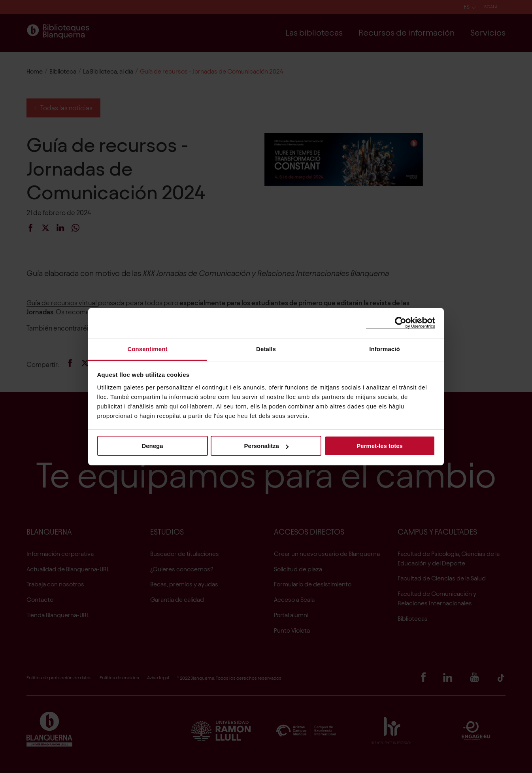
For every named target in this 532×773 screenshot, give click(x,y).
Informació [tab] (385, 349)
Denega (152, 446)
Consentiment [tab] (147, 349)
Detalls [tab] (266, 349)
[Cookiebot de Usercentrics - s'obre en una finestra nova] (401, 323)
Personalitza (266, 446)
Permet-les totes (380, 446)
